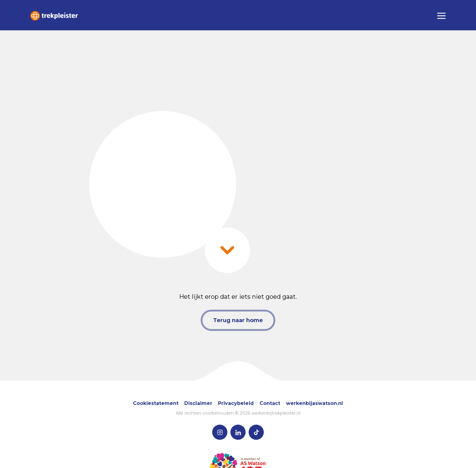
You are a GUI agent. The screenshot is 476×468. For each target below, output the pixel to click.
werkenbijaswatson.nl (314, 403)
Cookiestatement (156, 403)
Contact (270, 403)
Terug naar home (238, 320)
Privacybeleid (236, 403)
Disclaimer (198, 403)
